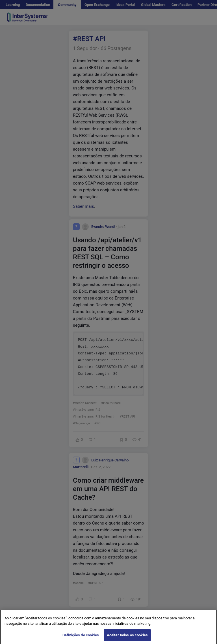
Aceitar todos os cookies (127, 638)
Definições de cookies (81, 638)
